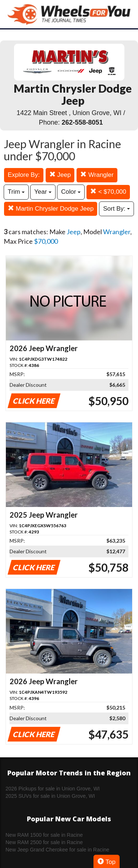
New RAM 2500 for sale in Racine (44, 842)
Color (71, 192)
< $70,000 (108, 192)
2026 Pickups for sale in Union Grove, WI (53, 789)
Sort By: (116, 209)
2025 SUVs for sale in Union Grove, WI (50, 796)
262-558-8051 (82, 122)
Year (43, 192)
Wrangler (97, 175)
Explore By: (24, 175)
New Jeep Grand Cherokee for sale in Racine (57, 850)
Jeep (60, 175)
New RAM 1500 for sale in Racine (44, 835)
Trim (16, 192)
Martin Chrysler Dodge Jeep (51, 209)
